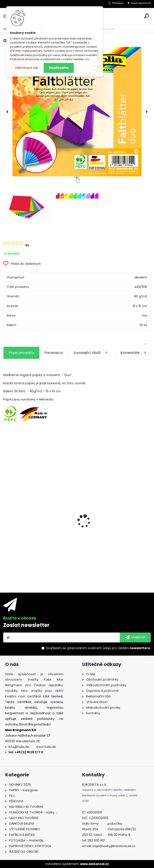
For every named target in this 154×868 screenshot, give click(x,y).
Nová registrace (141, 3)
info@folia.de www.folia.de (32, 747)
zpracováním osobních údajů (89, 648)
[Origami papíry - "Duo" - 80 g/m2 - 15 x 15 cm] (77, 112)
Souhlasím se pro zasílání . (98, 648)
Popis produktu (21, 353)
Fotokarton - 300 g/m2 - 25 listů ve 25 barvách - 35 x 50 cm (38, 521)
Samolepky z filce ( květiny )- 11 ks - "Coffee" (111, 548)
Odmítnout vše (26, 68)
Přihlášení (118, 3)
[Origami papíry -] (27, 207)
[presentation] (8, 112)
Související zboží (92, 353)
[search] (147, 16)
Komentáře (135, 353)
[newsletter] (135, 637)
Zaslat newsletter (26, 625)
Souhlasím (59, 68)
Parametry (54, 353)
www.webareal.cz (94, 864)
